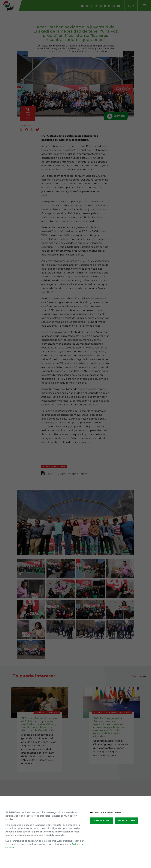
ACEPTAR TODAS (101, 821)
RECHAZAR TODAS (126, 821)
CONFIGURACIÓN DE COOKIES (106, 812)
